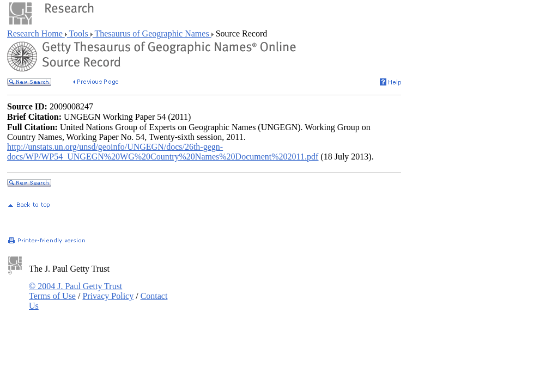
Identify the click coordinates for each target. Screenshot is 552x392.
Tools (79, 33)
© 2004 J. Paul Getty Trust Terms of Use (75, 291)
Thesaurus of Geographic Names (152, 33)
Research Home (36, 33)
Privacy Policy (108, 296)
